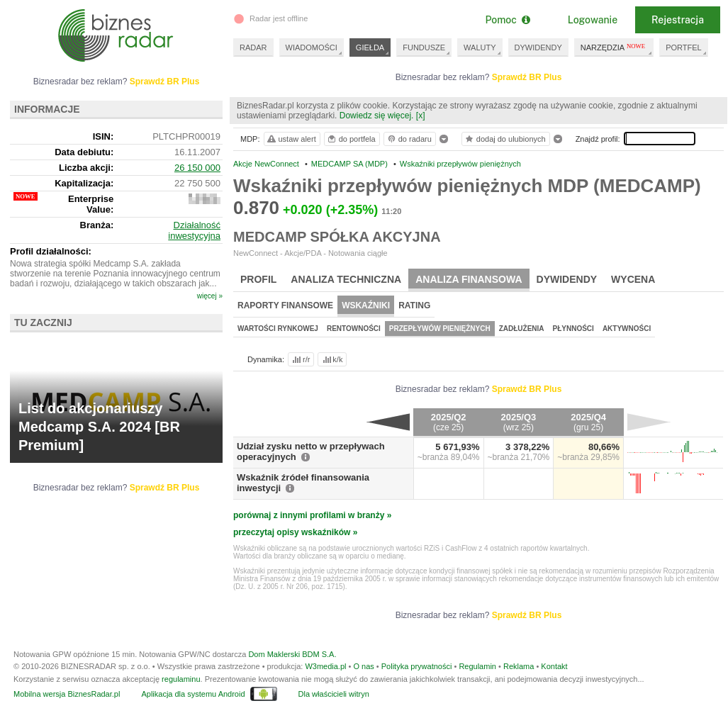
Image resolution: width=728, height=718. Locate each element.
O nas (363, 666)
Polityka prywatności (417, 666)
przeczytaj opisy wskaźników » (295, 532)
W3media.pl (325, 666)
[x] (421, 116)
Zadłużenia (522, 329)
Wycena (633, 279)
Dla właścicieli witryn (334, 694)
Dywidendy (567, 279)
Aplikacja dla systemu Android (193, 694)
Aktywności (627, 329)
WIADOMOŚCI (312, 47)
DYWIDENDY (538, 47)
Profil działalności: (51, 251)
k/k (332, 359)
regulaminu (181, 679)
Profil (258, 279)
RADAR (253, 47)
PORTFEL (684, 47)
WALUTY (480, 47)
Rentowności (354, 329)
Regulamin (477, 666)
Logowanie (593, 20)
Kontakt (554, 666)
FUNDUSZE (424, 47)
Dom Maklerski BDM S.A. (292, 654)
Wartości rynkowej (278, 329)
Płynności (573, 329)
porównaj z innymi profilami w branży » (312, 515)
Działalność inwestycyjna (194, 230)
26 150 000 (197, 168)
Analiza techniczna (346, 279)
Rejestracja (678, 20)
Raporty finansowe (285, 305)
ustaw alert (291, 139)
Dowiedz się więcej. (377, 116)
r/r (300, 359)
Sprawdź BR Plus (527, 77)
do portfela (351, 139)
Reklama (519, 666)
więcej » (210, 296)
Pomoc (507, 20)
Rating (414, 305)
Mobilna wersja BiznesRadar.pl (67, 694)
